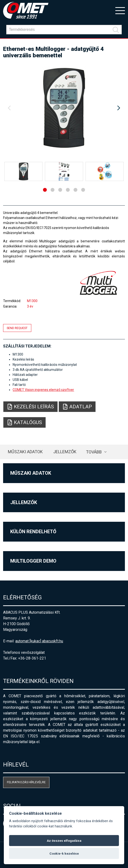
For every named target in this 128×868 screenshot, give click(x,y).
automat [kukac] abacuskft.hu (39, 641)
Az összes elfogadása (64, 841)
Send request (17, 328)
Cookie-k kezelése (64, 853)
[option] (64, 108)
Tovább (94, 452)
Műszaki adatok (25, 452)
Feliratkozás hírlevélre (26, 782)
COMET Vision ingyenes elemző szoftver (43, 390)
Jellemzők (65, 452)
